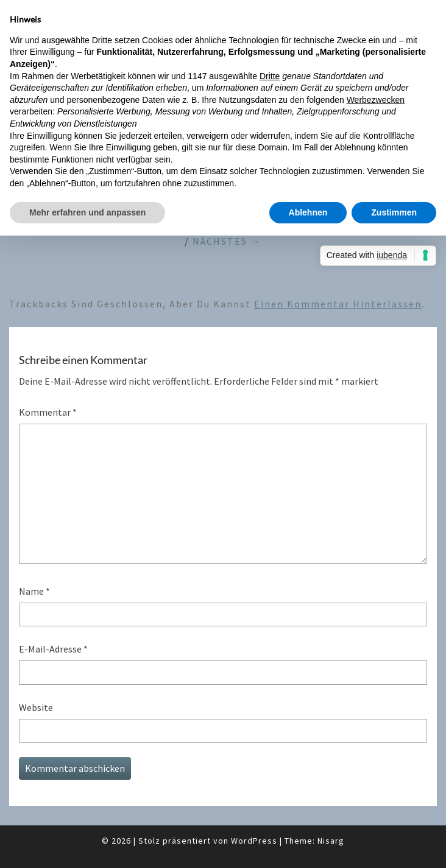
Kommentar (48, 412)
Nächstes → (227, 241)
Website (36, 707)
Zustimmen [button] (394, 212)
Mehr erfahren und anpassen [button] (87, 212)
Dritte (270, 76)
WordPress (254, 841)
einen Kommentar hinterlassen (338, 304)
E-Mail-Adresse (53, 649)
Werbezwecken (376, 100)
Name (34, 591)
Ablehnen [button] (308, 212)
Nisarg (331, 841)
